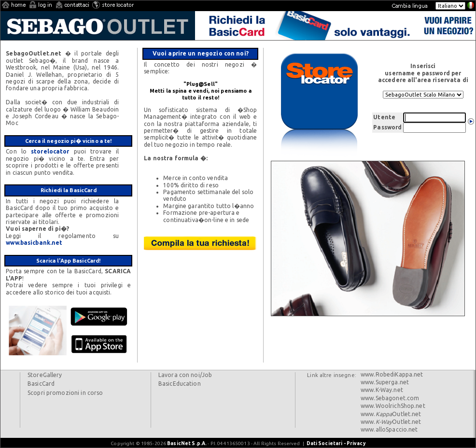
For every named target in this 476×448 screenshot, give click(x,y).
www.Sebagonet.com (390, 398)
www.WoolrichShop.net (393, 406)
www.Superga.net (385, 382)
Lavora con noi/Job (185, 375)
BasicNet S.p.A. (187, 443)
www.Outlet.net (391, 414)
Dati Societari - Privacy (336, 443)
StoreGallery (45, 375)
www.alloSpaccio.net (389, 429)
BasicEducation (180, 384)
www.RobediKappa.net (392, 374)
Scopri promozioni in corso (65, 393)
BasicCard (41, 384)
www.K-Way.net (382, 390)
